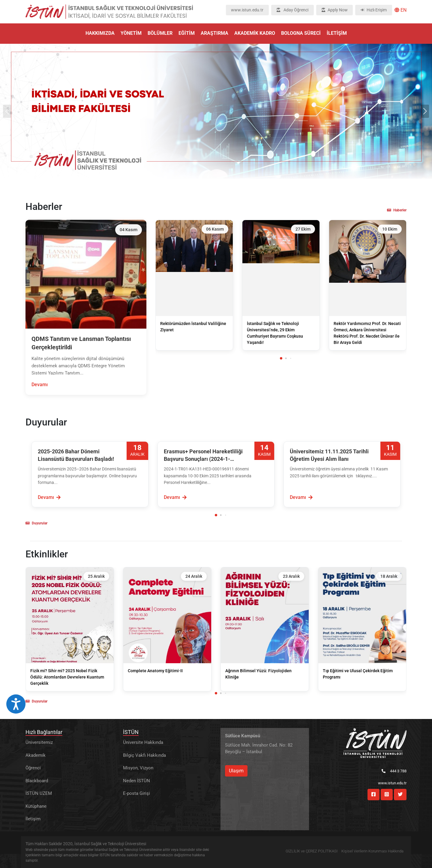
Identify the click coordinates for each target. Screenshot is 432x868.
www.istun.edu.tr (247, 10)
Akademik (36, 755)
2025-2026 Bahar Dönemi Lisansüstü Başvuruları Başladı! (76, 455)
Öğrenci (33, 768)
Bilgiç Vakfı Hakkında (144, 755)
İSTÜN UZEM (39, 793)
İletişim (33, 819)
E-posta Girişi (136, 793)
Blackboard (37, 781)
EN (400, 10)
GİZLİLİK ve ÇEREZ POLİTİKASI (312, 851)
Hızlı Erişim (374, 10)
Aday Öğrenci (292, 10)
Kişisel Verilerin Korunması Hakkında (372, 851)
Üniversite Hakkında (143, 742)
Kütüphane (36, 806)
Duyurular (36, 523)
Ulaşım (236, 771)
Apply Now (335, 10)
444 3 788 (394, 771)
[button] (425, 111)
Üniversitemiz (39, 742)
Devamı (40, 385)
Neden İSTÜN (136, 781)
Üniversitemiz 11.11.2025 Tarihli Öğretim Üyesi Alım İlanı (329, 455)
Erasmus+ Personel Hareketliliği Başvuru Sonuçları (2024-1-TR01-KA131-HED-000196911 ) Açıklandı (203, 455)
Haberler (397, 210)
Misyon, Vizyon (138, 768)
